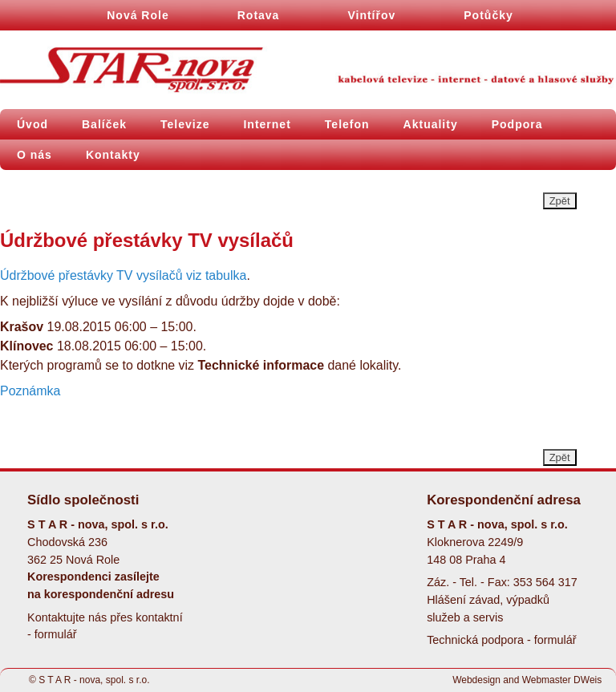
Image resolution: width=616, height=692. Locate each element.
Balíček (104, 124)
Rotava (259, 15)
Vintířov (371, 15)
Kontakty (113, 155)
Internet (267, 124)
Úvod (32, 124)
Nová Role (138, 15)
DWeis (588, 680)
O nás (34, 155)
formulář (56, 634)
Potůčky (488, 15)
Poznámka (30, 391)
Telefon (347, 124)
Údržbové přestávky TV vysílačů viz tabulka (123, 275)
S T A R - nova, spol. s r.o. (94, 680)
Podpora (517, 124)
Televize (185, 124)
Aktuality (431, 124)
